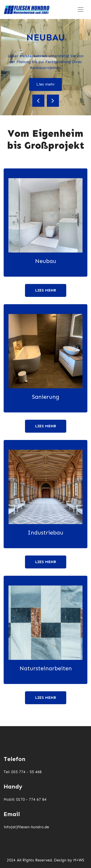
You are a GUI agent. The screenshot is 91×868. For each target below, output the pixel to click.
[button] (38, 101)
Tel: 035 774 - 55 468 (23, 772)
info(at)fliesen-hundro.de (26, 827)
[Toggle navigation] (81, 10)
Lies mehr (46, 84)
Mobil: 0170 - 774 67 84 (25, 799)
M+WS (79, 860)
